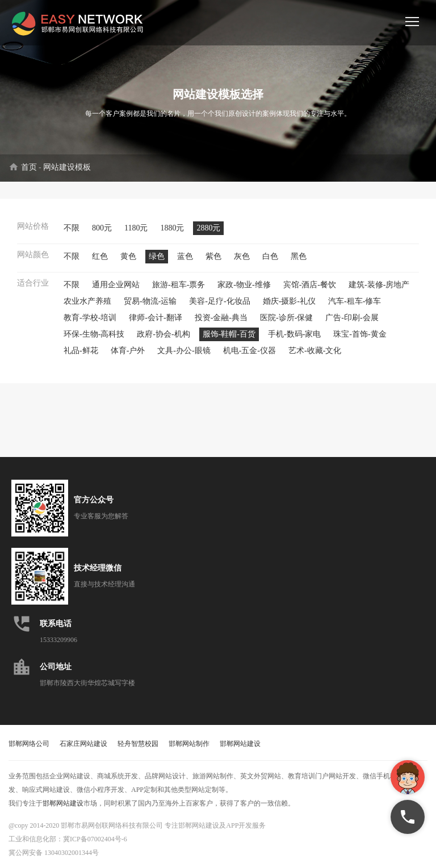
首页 (29, 167)
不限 (72, 228)
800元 (102, 228)
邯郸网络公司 (29, 744)
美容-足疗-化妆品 (219, 301)
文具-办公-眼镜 (184, 351)
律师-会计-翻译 (155, 318)
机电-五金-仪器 (250, 351)
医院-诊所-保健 (286, 318)
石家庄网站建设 (83, 744)
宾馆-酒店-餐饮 (310, 285)
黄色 (128, 256)
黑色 (299, 256)
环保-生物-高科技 (94, 334)
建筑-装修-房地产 (379, 285)
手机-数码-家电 (294, 334)
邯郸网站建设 (240, 744)
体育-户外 (128, 351)
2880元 (208, 228)
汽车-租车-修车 (355, 301)
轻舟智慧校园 (138, 744)
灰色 (242, 256)
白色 (270, 256)
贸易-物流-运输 (150, 301)
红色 (100, 256)
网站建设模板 (67, 167)
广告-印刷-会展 (352, 318)
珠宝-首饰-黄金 (360, 334)
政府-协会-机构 (163, 334)
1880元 (172, 228)
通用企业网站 (116, 285)
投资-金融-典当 (221, 318)
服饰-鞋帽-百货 (229, 334)
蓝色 (185, 256)
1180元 (136, 228)
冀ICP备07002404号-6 (95, 839)
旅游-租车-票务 (179, 285)
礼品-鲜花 (81, 351)
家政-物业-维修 (244, 285)
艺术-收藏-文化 (315, 351)
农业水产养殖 (87, 301)
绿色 (157, 256)
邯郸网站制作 (189, 744)
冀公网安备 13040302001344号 (54, 853)
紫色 (213, 256)
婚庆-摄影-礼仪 (289, 301)
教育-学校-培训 (90, 318)
